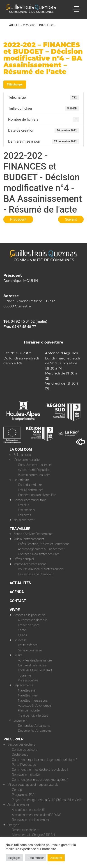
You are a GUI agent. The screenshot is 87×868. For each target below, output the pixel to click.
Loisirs (18, 655)
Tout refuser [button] (36, 858)
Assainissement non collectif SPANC (37, 815)
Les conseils (26, 510)
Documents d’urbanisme (35, 731)
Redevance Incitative (26, 775)
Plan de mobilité (29, 710)
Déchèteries (20, 755)
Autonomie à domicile (33, 620)
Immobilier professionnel (30, 564)
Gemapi (17, 790)
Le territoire (21, 480)
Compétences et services (35, 465)
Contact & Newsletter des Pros (39, 554)
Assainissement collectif (28, 810)
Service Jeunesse (30, 650)
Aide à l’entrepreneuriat (29, 539)
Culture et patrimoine (32, 665)
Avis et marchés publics (34, 470)
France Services (29, 625)
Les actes (25, 515)
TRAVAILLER (20, 529)
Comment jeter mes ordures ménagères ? (40, 780)
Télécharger (15, 84)
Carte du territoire (30, 485)
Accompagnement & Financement (41, 549)
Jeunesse (20, 640)
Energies (13, 825)
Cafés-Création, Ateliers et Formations (44, 544)
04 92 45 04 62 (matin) (29, 321)
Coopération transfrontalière (37, 495)
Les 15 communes (31, 490)
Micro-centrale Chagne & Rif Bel (33, 835)
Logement (20, 720)
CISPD (22, 635)
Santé (22, 630)
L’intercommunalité (27, 460)
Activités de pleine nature (35, 660)
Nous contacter (24, 520)
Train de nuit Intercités (33, 716)
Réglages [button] (14, 858)
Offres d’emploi (24, 559)
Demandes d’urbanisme (34, 726)
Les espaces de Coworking (36, 574)
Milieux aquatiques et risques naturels (33, 785)
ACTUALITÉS (20, 583)
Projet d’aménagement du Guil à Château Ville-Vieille (47, 800)
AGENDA (17, 592)
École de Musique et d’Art (35, 670)
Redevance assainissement (31, 820)
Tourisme (24, 675)
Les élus (24, 505)
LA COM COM (21, 449)
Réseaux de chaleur (25, 830)
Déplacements (23, 685)
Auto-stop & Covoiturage (34, 705)
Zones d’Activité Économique (33, 534)
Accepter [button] (56, 858)
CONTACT (18, 601)
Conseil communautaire (30, 500)
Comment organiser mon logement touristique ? (45, 760)
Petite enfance (28, 645)
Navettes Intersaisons (33, 700)
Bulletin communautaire (34, 475)
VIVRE (15, 610)
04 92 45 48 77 (24, 327)
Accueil (15, 25)
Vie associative (28, 680)
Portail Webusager (24, 765)
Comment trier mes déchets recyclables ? (40, 770)
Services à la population (30, 615)
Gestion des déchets (21, 744)
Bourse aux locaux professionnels (41, 569)
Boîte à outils (22, 455)
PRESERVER (14, 739)
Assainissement (18, 805)
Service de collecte (25, 750)
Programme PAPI (24, 795)
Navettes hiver (28, 695)
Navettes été (27, 690)
